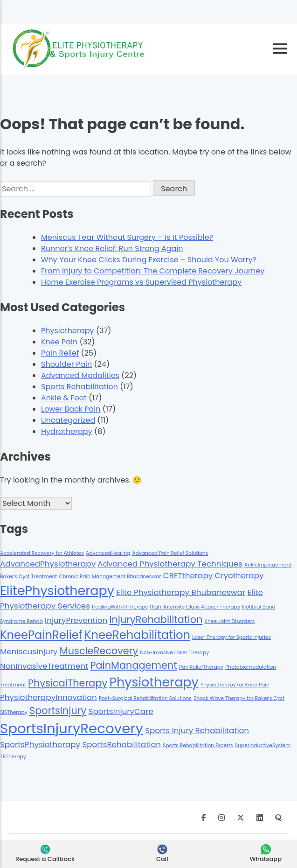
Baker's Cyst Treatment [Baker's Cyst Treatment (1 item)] (28, 577)
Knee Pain (59, 342)
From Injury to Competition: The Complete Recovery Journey (153, 271)
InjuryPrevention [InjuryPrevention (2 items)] (76, 620)
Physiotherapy (68, 331)
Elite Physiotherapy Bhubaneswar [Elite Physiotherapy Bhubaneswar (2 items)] (181, 592)
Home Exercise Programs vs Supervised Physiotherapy (141, 282)
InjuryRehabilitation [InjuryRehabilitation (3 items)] (156, 619)
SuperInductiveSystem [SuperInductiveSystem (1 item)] (263, 745)
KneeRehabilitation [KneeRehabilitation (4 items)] (137, 635)
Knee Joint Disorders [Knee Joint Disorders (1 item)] (230, 621)
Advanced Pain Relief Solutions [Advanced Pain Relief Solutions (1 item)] (170, 553)
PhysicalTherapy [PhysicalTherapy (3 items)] (68, 683)
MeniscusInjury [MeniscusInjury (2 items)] (29, 651)
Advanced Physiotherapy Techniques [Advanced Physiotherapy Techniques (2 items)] (170, 564)
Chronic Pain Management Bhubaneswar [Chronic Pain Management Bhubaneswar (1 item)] (110, 577)
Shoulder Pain (66, 364)
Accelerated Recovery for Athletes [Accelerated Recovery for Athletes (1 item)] (42, 553)
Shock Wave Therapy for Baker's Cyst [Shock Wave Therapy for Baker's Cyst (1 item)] (239, 698)
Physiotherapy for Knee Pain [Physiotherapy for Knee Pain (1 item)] (235, 685)
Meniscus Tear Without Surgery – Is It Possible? (127, 237)
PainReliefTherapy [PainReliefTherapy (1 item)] (201, 667)
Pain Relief (60, 353)
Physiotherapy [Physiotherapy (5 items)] (154, 682)
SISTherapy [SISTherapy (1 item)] (14, 712)
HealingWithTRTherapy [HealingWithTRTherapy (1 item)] (120, 607)
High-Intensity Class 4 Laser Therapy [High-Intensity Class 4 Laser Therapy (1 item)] (195, 607)
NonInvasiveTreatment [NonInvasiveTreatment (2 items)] (44, 666)
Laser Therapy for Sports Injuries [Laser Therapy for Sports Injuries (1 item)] (231, 637)
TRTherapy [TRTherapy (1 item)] (13, 757)
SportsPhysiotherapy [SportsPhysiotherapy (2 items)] (40, 744)
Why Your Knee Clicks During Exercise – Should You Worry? (149, 260)
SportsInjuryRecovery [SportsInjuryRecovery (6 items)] (72, 728)
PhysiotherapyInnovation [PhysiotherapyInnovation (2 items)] (48, 697)
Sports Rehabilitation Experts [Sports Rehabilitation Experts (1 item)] (198, 745)
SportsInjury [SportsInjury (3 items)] (58, 710)
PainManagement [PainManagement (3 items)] (133, 665)
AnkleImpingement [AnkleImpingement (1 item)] (268, 565)
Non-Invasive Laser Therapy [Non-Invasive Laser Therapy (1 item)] (175, 653)
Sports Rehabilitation (79, 387)
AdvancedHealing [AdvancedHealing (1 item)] (108, 553)
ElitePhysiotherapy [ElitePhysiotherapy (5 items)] (57, 591)
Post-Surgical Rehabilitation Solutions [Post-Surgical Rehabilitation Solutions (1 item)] (145, 698)
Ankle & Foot (64, 398)
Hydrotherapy (67, 431)
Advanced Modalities (80, 375)
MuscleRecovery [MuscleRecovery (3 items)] (99, 651)
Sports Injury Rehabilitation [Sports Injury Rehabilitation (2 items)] (197, 730)
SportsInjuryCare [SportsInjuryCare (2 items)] (121, 711)
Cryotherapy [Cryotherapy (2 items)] (239, 575)
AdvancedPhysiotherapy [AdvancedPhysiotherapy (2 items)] (48, 564)
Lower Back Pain (71, 409)
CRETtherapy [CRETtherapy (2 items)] (188, 575)
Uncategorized (68, 420)
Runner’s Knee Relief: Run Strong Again (112, 248)
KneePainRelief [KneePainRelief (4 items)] (41, 635)
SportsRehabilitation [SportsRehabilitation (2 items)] (121, 744)
